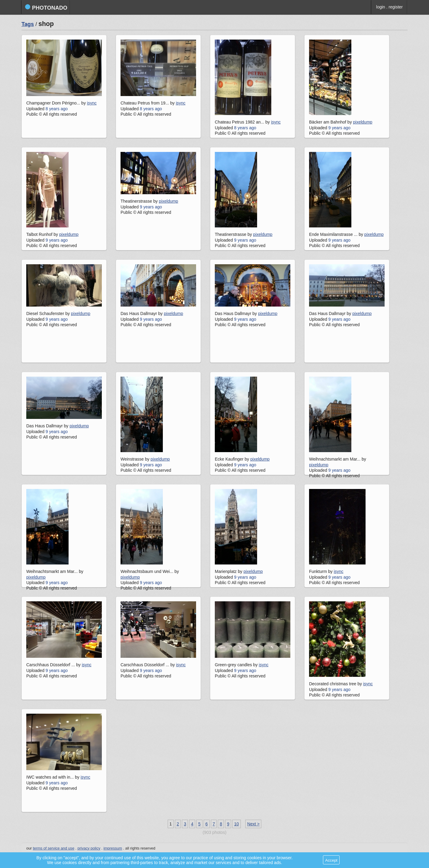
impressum (113, 848)
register (396, 7)
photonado (46, 7)
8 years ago (57, 109)
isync (92, 103)
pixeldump (363, 122)
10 (237, 824)
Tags (28, 24)
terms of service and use (54, 848)
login (381, 7)
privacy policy (89, 848)
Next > (253, 824)
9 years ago (339, 128)
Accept (331, 860)
